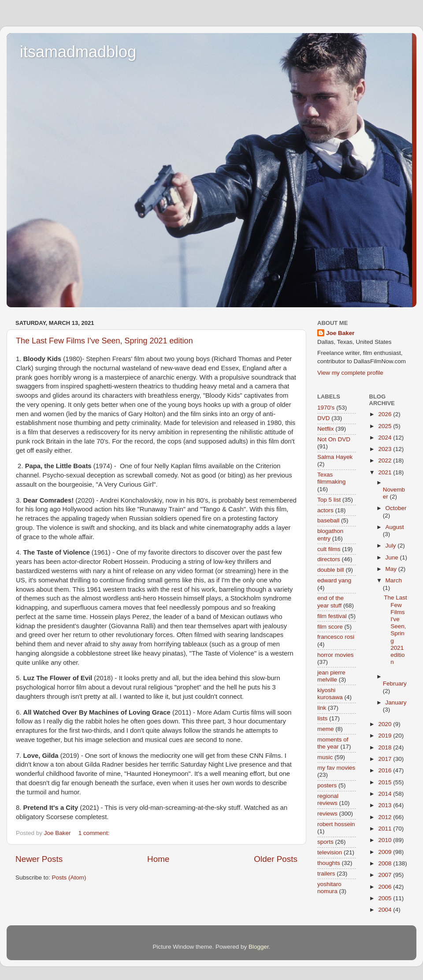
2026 (386, 414)
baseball (328, 520)
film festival (332, 616)
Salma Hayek (335, 457)
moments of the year (333, 743)
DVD (324, 418)
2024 (386, 438)
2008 (386, 863)
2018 (386, 747)
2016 (386, 770)
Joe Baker (340, 333)
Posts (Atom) (69, 878)
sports (325, 842)
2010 (386, 840)
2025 (386, 426)
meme (326, 729)
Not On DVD (334, 439)
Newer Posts (39, 859)
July (392, 546)
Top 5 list (329, 500)
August (395, 527)
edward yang (334, 580)
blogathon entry (330, 535)
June (393, 557)
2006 (386, 887)
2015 (386, 782)
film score (330, 627)
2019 (386, 736)
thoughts (329, 863)
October (396, 508)
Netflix (326, 429)
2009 (386, 852)
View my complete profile (350, 373)
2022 (386, 460)
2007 (386, 875)
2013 (386, 805)
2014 (386, 794)
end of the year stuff (330, 602)
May (392, 569)
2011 (386, 829)
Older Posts (276, 859)
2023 (386, 449)
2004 (386, 910)
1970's (326, 408)
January (396, 702)
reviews (327, 814)
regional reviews (328, 799)
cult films (329, 549)
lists (322, 718)
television (330, 852)
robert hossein (336, 824)
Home (158, 859)
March (394, 580)
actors (325, 510)
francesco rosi (336, 637)
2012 (386, 817)
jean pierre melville (331, 676)
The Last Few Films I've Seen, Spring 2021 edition (104, 341)
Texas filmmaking (332, 478)
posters (327, 785)
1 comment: (95, 833)
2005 (386, 898)
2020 (386, 724)
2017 (386, 759)
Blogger (259, 947)
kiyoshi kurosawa (330, 694)
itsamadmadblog (78, 52)
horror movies (336, 655)
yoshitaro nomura (329, 888)
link (322, 708)
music (325, 757)
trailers (326, 874)
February (395, 684)
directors (329, 559)
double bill (331, 570)
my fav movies (336, 768)
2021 (386, 472)
